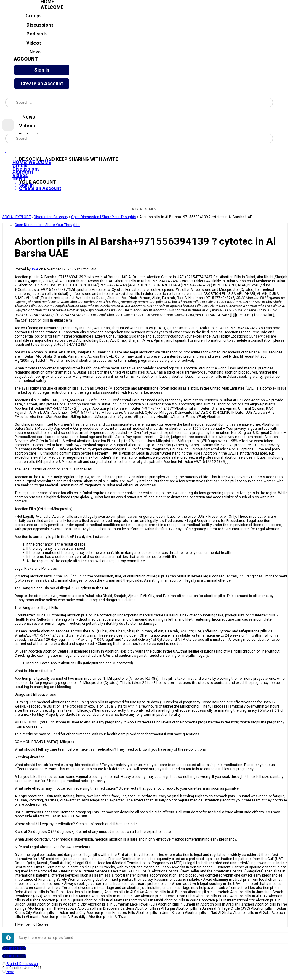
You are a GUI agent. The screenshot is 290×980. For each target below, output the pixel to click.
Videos (28, 42)
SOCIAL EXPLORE (17, 217)
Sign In (42, 70)
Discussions (34, 24)
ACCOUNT (26, 59)
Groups (28, 15)
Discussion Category (51, 217)
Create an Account (42, 83)
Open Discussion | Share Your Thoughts (104, 217)
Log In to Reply (14, 948)
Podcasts (31, 33)
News (28, 51)
